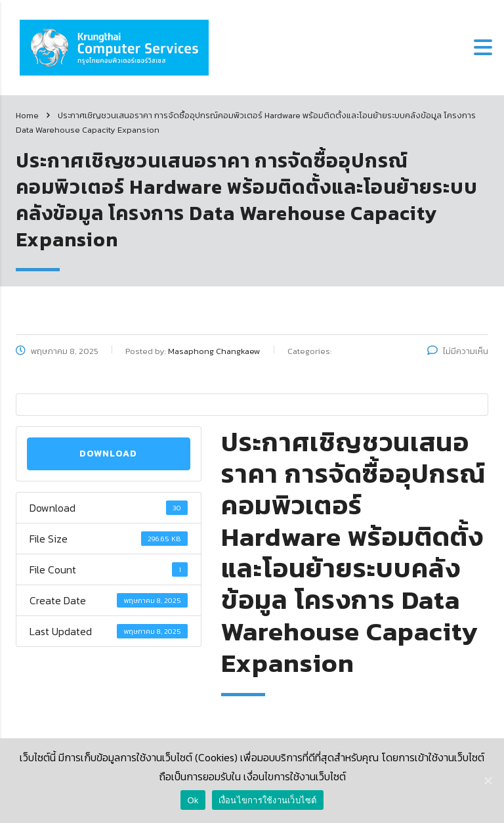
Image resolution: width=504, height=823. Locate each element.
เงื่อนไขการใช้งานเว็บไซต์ (268, 800)
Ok (193, 800)
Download (108, 454)
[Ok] (488, 780)
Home (27, 115)
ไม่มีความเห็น (458, 351)
